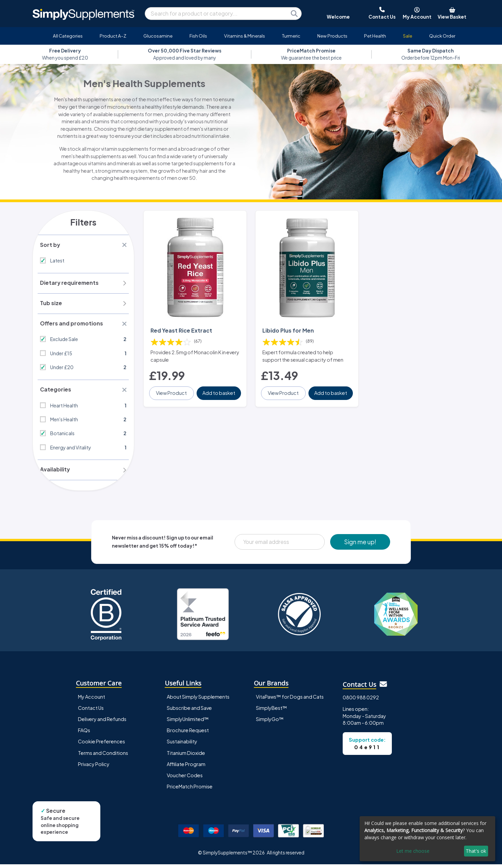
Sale (408, 36)
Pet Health (375, 36)
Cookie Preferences (102, 745)
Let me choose (413, 851)
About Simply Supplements (198, 701)
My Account (92, 701)
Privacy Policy (94, 768)
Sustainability (182, 745)
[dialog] (427, 839)
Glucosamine (158, 36)
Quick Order (442, 36)
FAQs (84, 734)
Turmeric (291, 36)
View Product (172, 390)
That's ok (476, 851)
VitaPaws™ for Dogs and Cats (290, 701)
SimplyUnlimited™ (188, 723)
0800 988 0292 (361, 701)
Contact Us (91, 712)
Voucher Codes (185, 779)
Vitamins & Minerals (245, 36)
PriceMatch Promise (190, 790)
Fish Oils (198, 36)
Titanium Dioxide (186, 757)
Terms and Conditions (103, 757)
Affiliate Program (186, 768)
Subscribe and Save (189, 712)
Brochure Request (188, 734)
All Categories (68, 36)
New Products (332, 36)
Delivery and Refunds (102, 723)
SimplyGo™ (270, 723)
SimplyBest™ (272, 712)
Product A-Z (113, 36)
